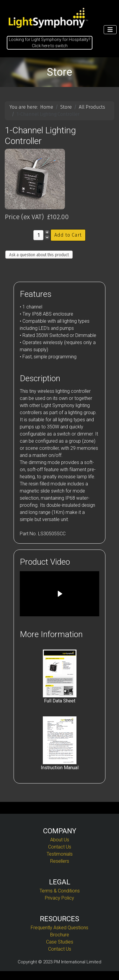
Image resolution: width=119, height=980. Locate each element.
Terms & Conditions (60, 891)
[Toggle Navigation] (110, 30)
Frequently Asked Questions (59, 928)
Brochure (60, 935)
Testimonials (60, 854)
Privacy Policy (59, 898)
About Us (60, 840)
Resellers (60, 861)
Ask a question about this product (39, 255)
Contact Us (60, 847)
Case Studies (60, 942)
